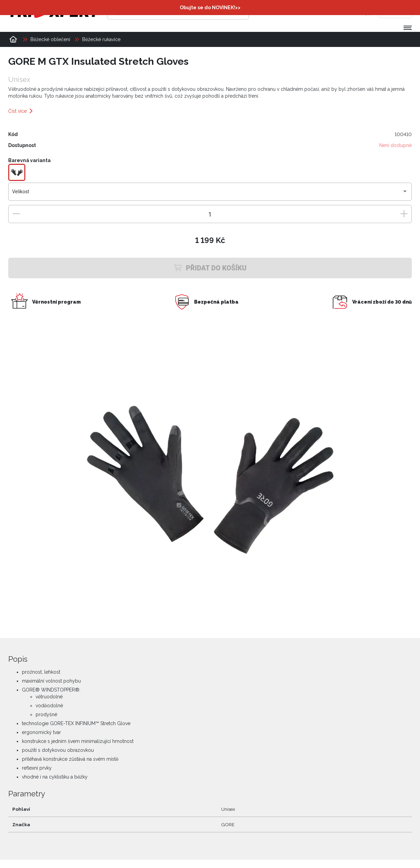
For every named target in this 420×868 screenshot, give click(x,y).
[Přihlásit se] (307, 12)
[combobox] (210, 194)
